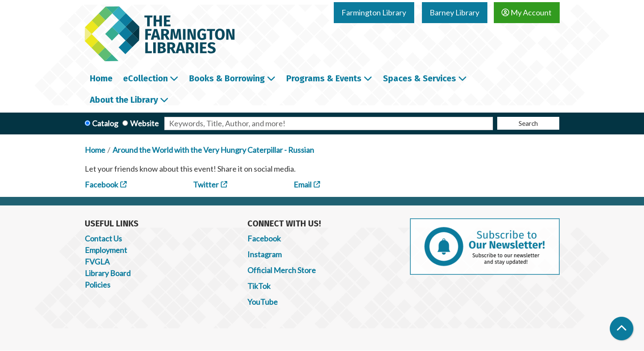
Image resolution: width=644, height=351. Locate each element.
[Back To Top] (622, 329)
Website (144, 123)
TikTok (259, 286)
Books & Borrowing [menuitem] (227, 78)
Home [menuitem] (101, 78)
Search (528, 123)
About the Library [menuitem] (124, 100)
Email (303, 184)
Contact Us (103, 238)
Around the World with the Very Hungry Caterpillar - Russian (213, 150)
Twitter (206, 184)
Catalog (105, 123)
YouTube (263, 302)
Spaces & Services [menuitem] (420, 78)
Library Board (108, 273)
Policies (98, 285)
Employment (106, 250)
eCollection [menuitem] (145, 78)
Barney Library (454, 12)
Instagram (264, 254)
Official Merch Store (282, 270)
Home (95, 150)
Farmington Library (374, 12)
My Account (527, 12)
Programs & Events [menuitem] (324, 78)
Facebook (101, 184)
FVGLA (97, 262)
